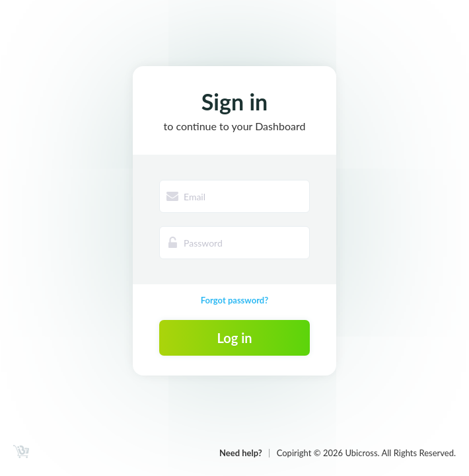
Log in (234, 338)
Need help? (241, 453)
